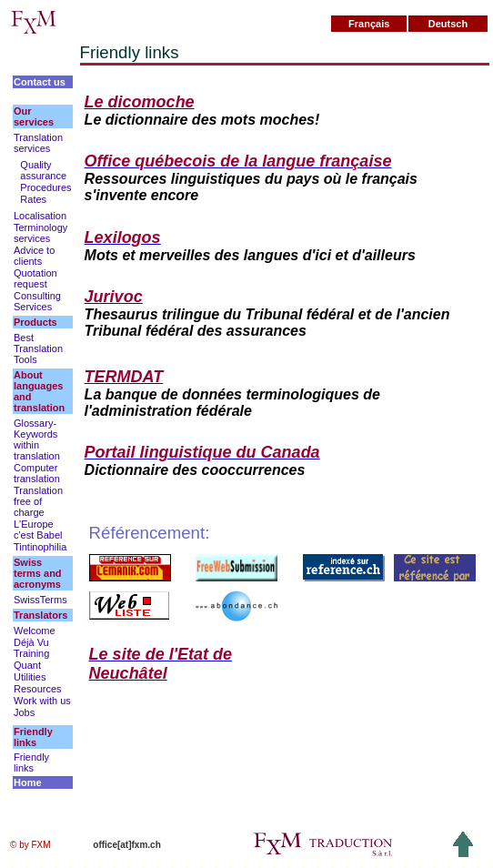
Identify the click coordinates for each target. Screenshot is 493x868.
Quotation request (35, 278)
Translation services (38, 143)
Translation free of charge (38, 501)
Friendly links (31, 762)
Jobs (24, 712)
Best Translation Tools (38, 348)
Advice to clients (34, 256)
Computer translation (37, 473)
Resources (38, 689)
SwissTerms (40, 600)
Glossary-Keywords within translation (37, 439)
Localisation (40, 216)
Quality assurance (43, 170)
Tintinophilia (40, 547)
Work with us (42, 701)
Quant (27, 665)
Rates (33, 199)
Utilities (30, 677)
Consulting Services (37, 301)
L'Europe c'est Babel (38, 530)
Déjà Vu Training (31, 648)
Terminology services (40, 233)
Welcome (35, 631)
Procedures (45, 187)
